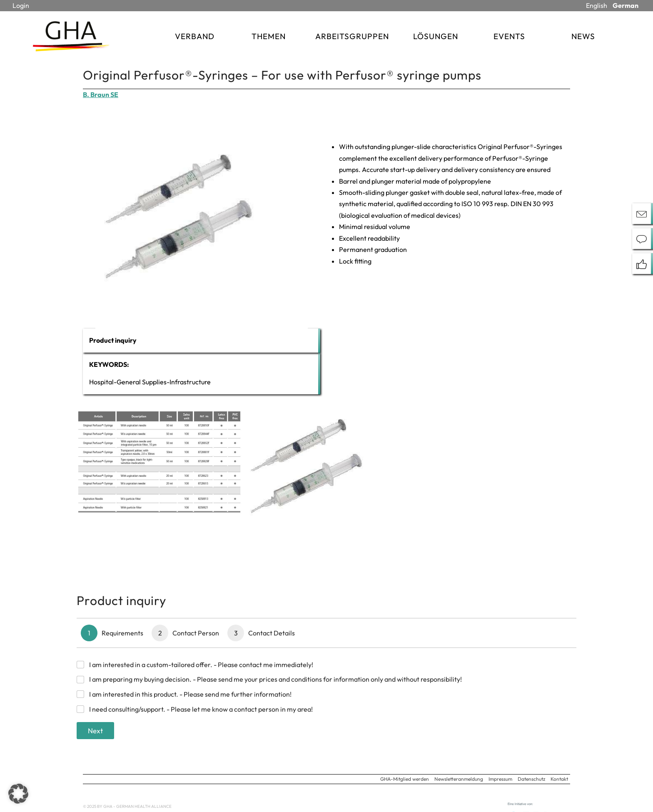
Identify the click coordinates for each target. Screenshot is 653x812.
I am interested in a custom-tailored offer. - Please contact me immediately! (201, 665)
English (597, 5)
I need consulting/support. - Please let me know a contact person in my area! (201, 709)
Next (95, 731)
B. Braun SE (101, 95)
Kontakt (559, 779)
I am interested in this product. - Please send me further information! (190, 694)
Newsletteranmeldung (459, 779)
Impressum (500, 779)
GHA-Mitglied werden (405, 779)
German (626, 5)
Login (21, 5)
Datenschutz (531, 779)
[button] (18, 794)
